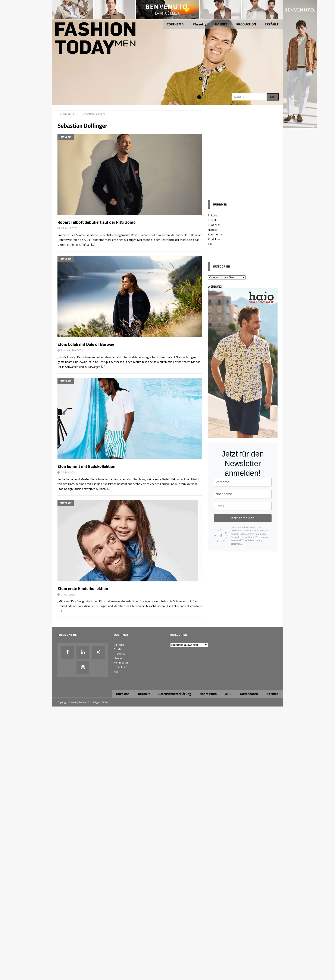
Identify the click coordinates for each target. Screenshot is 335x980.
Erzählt (212, 220)
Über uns (123, 694)
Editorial (213, 215)
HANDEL (221, 24)
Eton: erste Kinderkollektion (83, 588)
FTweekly (199, 24)
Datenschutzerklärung (175, 694)
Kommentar (215, 234)
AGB (228, 694)
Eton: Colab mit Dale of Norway (86, 344)
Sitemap (273, 694)
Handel (212, 230)
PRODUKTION (246, 24)
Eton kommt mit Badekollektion (86, 466)
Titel (211, 244)
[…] (93, 245)
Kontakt (144, 694)
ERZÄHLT (272, 24)
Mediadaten (249, 694)
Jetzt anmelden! (243, 518)
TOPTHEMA (175, 24)
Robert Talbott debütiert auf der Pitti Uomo (97, 222)
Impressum (208, 694)
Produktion (215, 239)
